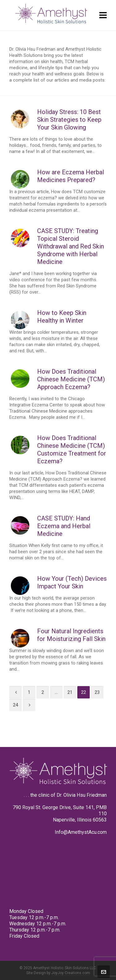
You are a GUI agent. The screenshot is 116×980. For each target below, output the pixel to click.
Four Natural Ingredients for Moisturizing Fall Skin (71, 635)
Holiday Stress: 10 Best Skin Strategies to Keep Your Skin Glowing (69, 120)
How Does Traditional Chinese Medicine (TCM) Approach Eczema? (71, 379)
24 (15, 705)
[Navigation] (103, 15)
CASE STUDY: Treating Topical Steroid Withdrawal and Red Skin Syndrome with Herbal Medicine (71, 246)
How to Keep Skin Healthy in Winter (62, 317)
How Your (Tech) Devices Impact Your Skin (72, 582)
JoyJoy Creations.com (71, 973)
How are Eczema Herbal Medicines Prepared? (71, 176)
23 (97, 692)
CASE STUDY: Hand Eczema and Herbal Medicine (64, 526)
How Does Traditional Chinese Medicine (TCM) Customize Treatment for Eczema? (72, 450)
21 (70, 692)
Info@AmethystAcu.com (81, 832)
